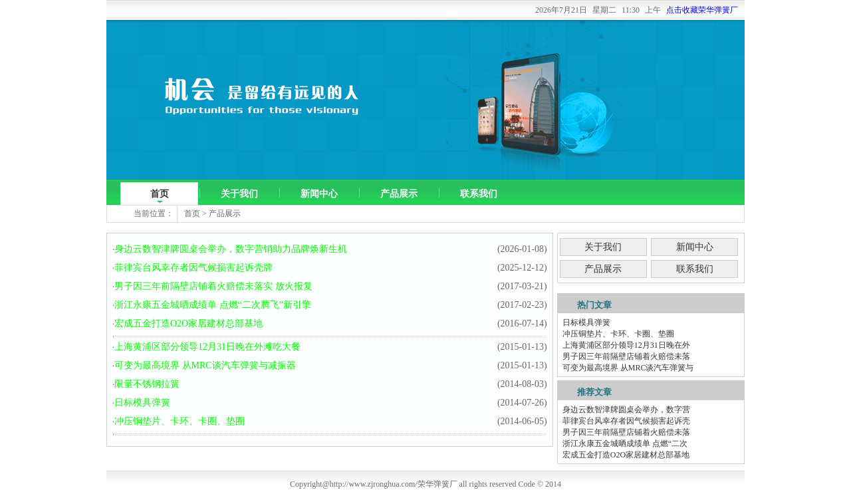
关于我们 (239, 194)
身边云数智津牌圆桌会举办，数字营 (626, 410)
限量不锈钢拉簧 (147, 384)
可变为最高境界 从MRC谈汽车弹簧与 (628, 368)
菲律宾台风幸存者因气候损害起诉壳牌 (193, 268)
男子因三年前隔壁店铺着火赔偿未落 (626, 356)
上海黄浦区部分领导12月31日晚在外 (626, 345)
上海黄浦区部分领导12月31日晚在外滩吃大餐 (207, 347)
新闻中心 (319, 194)
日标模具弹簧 (142, 403)
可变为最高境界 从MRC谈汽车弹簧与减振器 (205, 365)
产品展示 (399, 194)
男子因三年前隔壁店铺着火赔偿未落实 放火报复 (213, 286)
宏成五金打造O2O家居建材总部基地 (188, 323)
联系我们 (479, 194)
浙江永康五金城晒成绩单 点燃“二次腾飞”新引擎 (213, 305)
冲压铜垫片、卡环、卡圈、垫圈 (180, 421)
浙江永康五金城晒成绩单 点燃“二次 (625, 443)
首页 (160, 194)
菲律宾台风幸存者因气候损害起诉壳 (626, 421)
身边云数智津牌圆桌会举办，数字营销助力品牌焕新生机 (231, 249)
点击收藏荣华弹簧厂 (702, 10)
